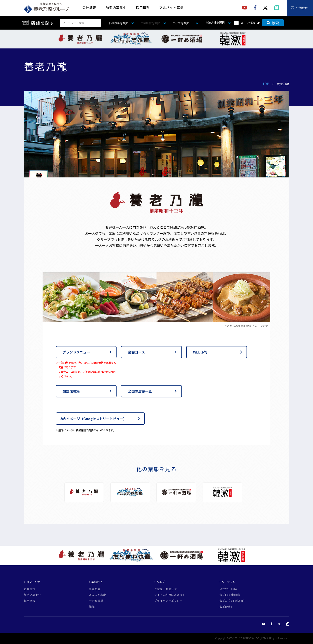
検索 (273, 23)
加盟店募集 (71, 391)
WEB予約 (200, 352)
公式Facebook (230, 595)
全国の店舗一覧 (140, 391)
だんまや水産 (97, 595)
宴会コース (136, 352)
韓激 (92, 607)
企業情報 (30, 589)
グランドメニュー (76, 352)
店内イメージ (93, 419)
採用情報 (143, 7)
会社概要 (89, 7)
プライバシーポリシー (168, 601)
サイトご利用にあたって (170, 595)
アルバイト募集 (171, 7)
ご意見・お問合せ (166, 589)
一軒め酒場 (96, 601)
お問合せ (302, 8)
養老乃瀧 (95, 589)
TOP (266, 84)
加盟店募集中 (116, 7)
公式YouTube (229, 589)
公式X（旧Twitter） (233, 601)
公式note (226, 607)
